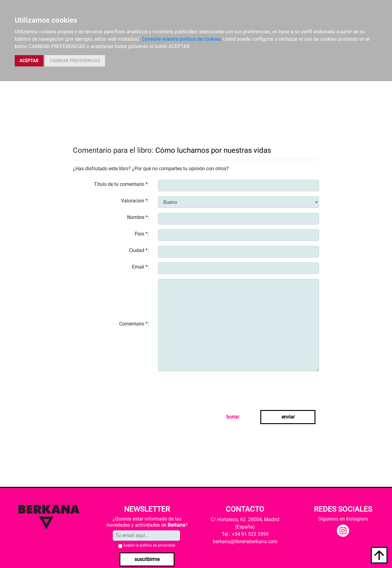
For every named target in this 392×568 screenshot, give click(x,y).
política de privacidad (157, 545)
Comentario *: (134, 324)
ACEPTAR (29, 61)
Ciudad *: (139, 250)
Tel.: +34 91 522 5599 (245, 534)
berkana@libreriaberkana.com (245, 542)
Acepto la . (150, 545)
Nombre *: (138, 217)
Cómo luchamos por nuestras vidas (213, 150)
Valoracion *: (135, 201)
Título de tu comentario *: (121, 184)
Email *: (140, 267)
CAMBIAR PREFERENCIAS (75, 61)
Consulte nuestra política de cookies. (182, 39)
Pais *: (142, 234)
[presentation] (205, 388)
